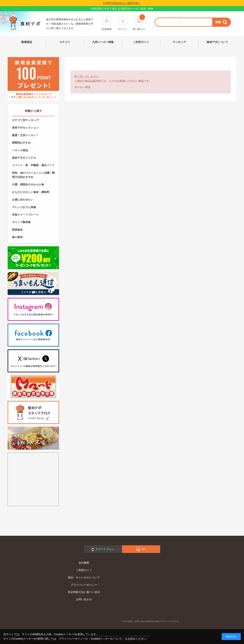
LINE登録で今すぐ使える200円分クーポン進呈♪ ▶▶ (122, 9)
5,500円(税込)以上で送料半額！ (122, 3)
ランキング (179, 42)
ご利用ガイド (141, 42)
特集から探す (33, 111)
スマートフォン (103, 549)
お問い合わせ (84, 599)
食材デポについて (217, 42)
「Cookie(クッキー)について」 (106, 639)
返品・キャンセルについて (84, 577)
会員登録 (107, 23)
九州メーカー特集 (103, 42)
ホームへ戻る (83, 87)
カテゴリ (65, 42)
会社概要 (84, 563)
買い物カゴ (139, 23)
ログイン (123, 23)
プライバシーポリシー (84, 585)
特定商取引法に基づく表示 (84, 592)
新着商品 (27, 42)
